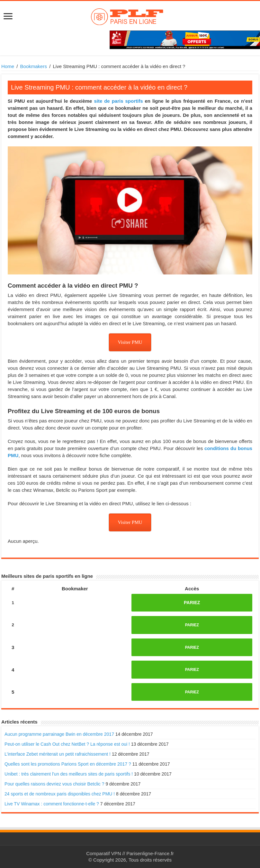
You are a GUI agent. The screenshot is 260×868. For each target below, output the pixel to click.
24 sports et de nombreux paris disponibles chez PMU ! (60, 794)
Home (8, 66)
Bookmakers (34, 66)
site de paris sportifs (118, 101)
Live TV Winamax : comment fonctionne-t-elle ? (52, 804)
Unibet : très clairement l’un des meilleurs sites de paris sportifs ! (69, 774)
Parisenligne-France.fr (150, 853)
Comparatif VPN (103, 853)
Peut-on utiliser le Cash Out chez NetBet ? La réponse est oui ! (67, 744)
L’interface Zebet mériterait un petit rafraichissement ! (58, 754)
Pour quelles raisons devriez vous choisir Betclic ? (54, 784)
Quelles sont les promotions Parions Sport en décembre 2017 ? (68, 764)
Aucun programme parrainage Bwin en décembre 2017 (59, 734)
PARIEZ (192, 603)
